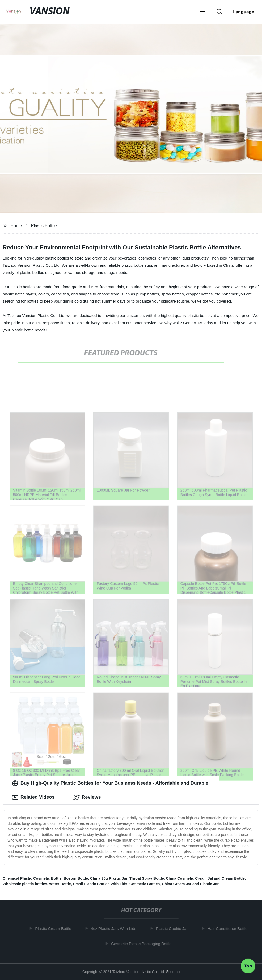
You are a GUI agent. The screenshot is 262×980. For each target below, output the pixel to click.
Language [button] (244, 12)
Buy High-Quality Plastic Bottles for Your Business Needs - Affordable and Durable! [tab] (111, 783)
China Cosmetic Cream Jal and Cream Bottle (205, 878)
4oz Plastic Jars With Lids (115, 928)
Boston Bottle (76, 878)
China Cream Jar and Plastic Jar (190, 884)
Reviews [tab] (87, 797)
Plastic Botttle (44, 226)
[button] (202, 12)
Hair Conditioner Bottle (229, 928)
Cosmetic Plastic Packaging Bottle (143, 944)
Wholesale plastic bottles (25, 884)
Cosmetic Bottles (145, 884)
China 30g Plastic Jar (109, 878)
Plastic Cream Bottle (55, 928)
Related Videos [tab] (33, 797)
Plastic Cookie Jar (174, 928)
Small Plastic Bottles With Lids (100, 884)
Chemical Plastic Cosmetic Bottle (32, 878)
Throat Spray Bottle (147, 878)
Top (248, 966)
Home (16, 226)
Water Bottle (60, 884)
